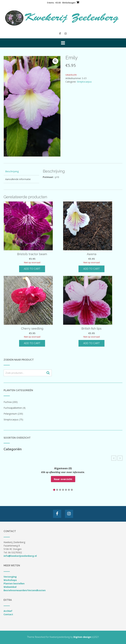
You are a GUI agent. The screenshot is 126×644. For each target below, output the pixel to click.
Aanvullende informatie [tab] (18, 179)
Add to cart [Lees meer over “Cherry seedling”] (32, 343)
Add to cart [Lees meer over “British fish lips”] (91, 343)
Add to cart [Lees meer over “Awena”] (91, 269)
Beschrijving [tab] (12, 171)
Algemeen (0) (63, 468)
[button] (55, 61)
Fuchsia (8, 402)
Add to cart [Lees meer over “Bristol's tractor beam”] (32, 269)
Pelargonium (10, 414)
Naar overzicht (63, 479)
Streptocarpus (84, 82)
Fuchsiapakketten (13, 408)
